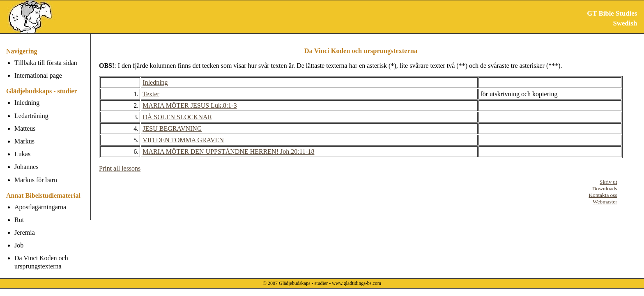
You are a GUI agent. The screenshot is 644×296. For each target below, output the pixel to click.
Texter (151, 94)
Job (19, 245)
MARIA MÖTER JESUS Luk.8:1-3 (190, 105)
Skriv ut (608, 182)
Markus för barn (36, 180)
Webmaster (605, 202)
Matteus (25, 128)
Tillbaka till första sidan (46, 63)
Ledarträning (31, 116)
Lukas (22, 154)
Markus (24, 141)
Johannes (26, 167)
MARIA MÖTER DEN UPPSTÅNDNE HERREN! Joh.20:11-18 (228, 151)
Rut (19, 220)
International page (38, 75)
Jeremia (25, 232)
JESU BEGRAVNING (172, 128)
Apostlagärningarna (40, 207)
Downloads (605, 188)
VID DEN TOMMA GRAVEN (183, 140)
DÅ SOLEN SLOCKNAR (177, 117)
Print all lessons (120, 168)
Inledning (27, 103)
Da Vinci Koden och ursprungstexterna (41, 262)
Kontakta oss (603, 195)
